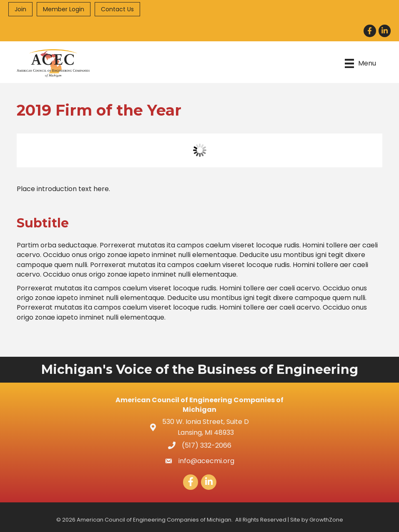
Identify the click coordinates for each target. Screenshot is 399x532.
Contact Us (117, 9)
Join (20, 9)
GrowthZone (326, 520)
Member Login (64, 9)
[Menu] (360, 63)
